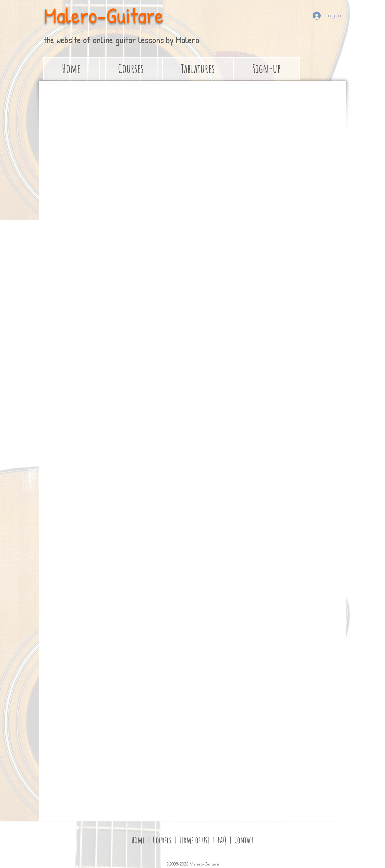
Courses (163, 840)
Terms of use (195, 840)
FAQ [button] (221, 840)
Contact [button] (244, 840)
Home (138, 840)
